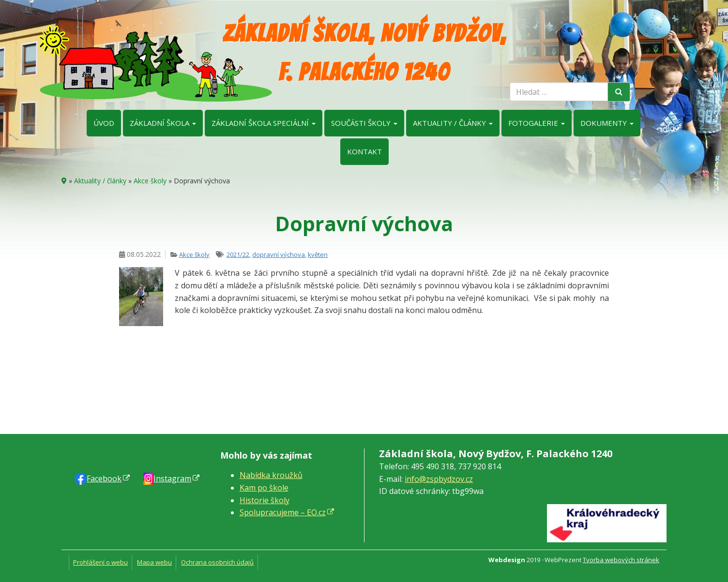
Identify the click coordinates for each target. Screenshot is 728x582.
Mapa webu (154, 562)
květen (318, 254)
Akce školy (150, 181)
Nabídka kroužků (271, 475)
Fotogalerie (537, 123)
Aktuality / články (453, 123)
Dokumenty (607, 123)
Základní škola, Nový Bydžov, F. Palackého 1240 (364, 53)
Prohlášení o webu (100, 562)
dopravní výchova (279, 254)
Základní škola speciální (264, 123)
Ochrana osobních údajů (217, 562)
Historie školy (265, 500)
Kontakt (364, 151)
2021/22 (238, 254)
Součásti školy (364, 123)
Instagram (172, 478)
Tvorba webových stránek (621, 560)
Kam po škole (264, 488)
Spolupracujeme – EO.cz (283, 512)
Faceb (104, 478)
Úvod (104, 123)
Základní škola (163, 123)
